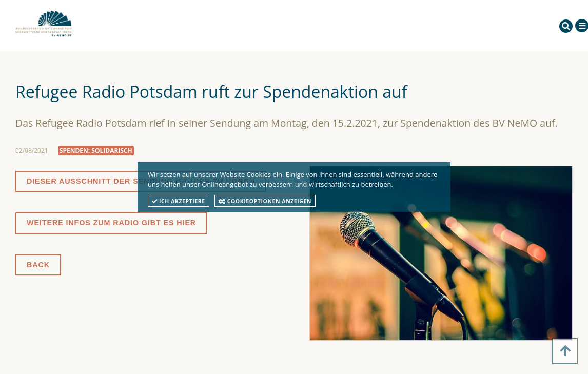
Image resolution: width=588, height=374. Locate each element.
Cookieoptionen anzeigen (265, 201)
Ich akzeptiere (179, 201)
